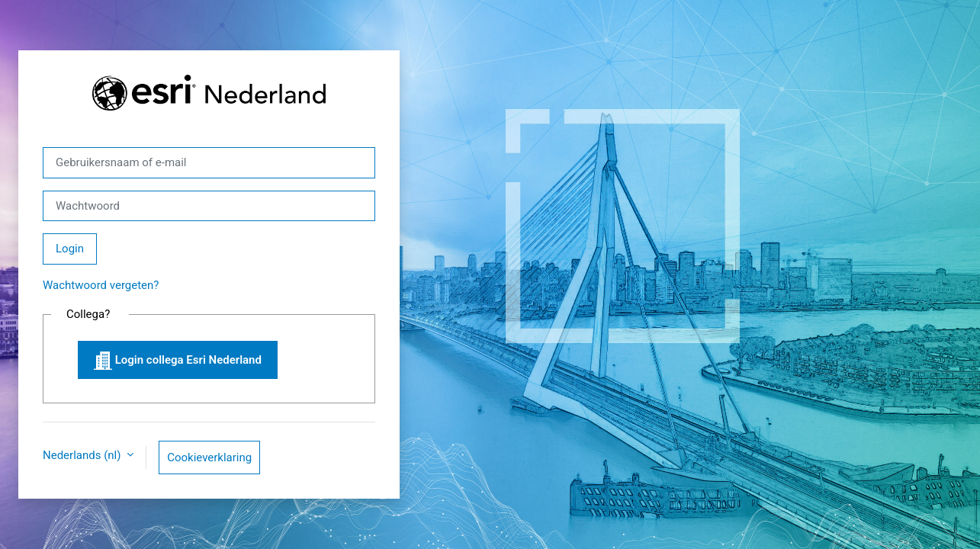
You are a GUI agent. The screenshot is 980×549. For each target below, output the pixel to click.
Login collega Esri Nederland (178, 361)
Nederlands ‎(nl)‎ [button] (83, 455)
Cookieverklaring (209, 457)
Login (70, 249)
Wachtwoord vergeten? (101, 285)
